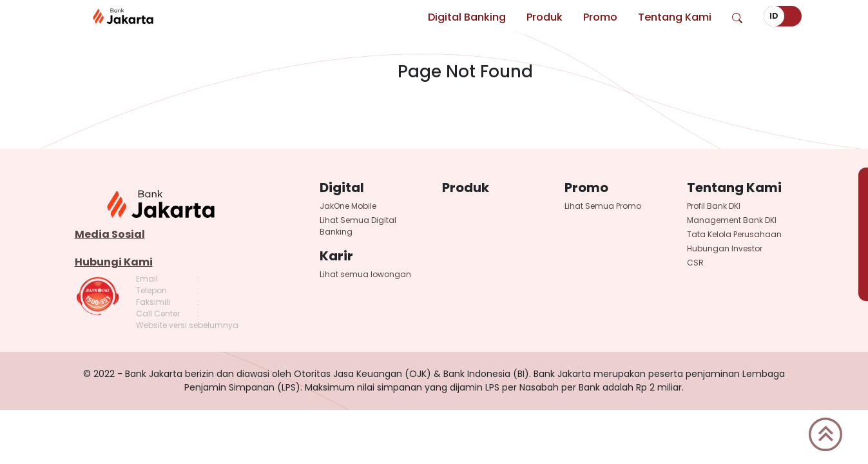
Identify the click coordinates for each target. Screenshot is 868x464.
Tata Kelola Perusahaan (734, 234)
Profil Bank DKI (714, 206)
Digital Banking (467, 17)
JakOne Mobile (348, 206)
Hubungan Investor (725, 248)
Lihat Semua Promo (603, 206)
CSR (695, 263)
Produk (545, 17)
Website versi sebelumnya (187, 325)
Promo (600, 17)
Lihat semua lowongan (365, 274)
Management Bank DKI (732, 220)
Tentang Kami (675, 17)
